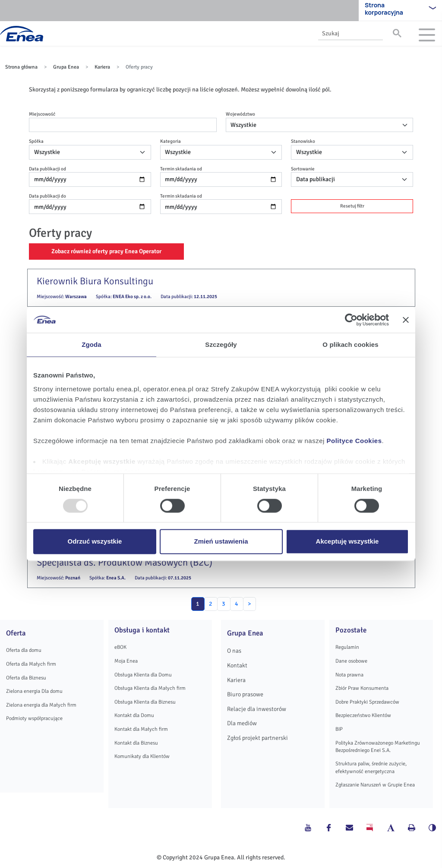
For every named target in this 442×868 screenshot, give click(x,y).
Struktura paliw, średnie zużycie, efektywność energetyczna (371, 767)
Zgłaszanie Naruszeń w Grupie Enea (375, 785)
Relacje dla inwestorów (257, 709)
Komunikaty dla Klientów (142, 756)
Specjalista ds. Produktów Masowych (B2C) (125, 563)
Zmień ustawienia (221, 542)
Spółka (36, 141)
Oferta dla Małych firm (31, 664)
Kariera (102, 67)
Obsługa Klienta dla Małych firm (150, 688)
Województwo (240, 114)
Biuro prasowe (245, 694)
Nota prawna (349, 675)
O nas (234, 651)
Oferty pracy (139, 67)
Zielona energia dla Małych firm (41, 705)
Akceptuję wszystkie (347, 542)
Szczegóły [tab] (221, 344)
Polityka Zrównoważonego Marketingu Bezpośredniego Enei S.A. (378, 747)
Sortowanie (303, 169)
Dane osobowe (351, 661)
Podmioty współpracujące (34, 718)
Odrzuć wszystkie (95, 542)
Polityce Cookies (354, 441)
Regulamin (347, 647)
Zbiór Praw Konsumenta (362, 688)
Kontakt (237, 665)
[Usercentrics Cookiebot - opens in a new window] (351, 320)
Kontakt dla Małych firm (141, 729)
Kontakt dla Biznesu (136, 743)
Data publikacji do (47, 196)
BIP (339, 729)
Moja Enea (126, 661)
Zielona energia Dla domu (34, 691)
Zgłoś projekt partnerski (257, 738)
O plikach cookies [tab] (350, 344)
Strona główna (21, 67)
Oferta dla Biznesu (26, 678)
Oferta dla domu (24, 650)
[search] (350, 33)
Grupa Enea (66, 67)
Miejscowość (42, 114)
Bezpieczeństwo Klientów (363, 715)
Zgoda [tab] (92, 344)
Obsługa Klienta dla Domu (143, 675)
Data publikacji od (47, 169)
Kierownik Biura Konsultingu (95, 281)
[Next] (249, 604)
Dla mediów (242, 723)
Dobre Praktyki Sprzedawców (367, 702)
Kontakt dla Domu (134, 715)
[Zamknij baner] (406, 320)
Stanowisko (303, 141)
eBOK (120, 647)
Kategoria (170, 141)
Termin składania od (181, 169)
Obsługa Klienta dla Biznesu (145, 702)
